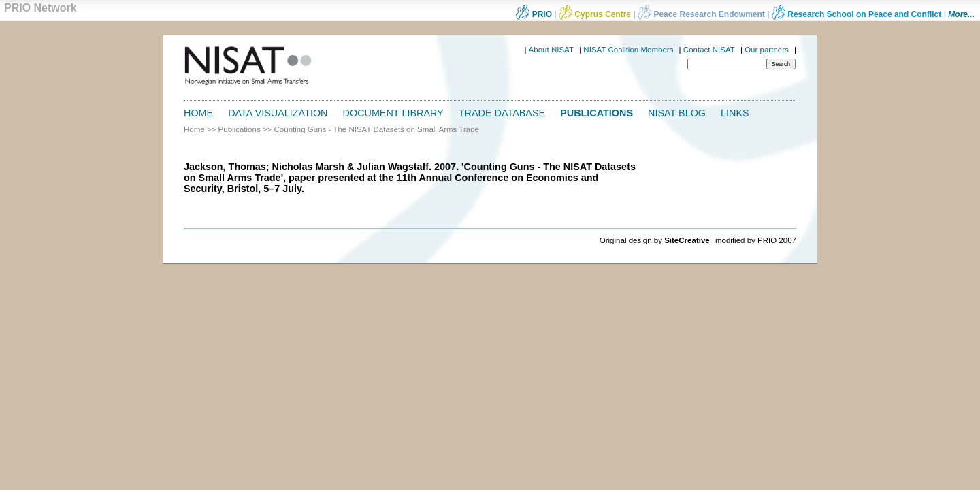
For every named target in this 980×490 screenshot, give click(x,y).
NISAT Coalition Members (628, 50)
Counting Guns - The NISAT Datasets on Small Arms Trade (377, 129)
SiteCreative (687, 240)
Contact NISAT (709, 50)
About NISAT (551, 50)
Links (735, 113)
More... (961, 14)
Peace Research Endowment (702, 14)
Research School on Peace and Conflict (856, 14)
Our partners (767, 50)
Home (198, 113)
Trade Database (502, 113)
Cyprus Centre (595, 14)
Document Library (393, 113)
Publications (597, 113)
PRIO (534, 14)
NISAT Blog (677, 113)
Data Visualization (278, 113)
